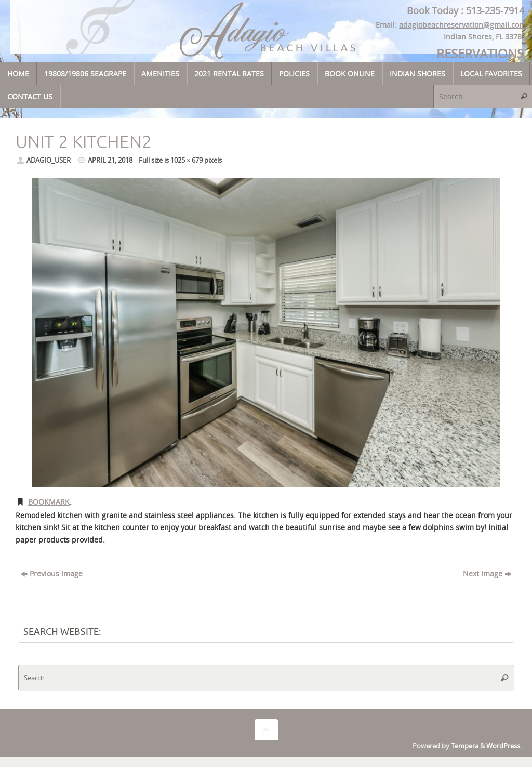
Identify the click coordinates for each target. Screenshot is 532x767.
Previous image (52, 573)
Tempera (465, 746)
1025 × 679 (187, 160)
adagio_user (49, 160)
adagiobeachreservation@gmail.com (463, 25)
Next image (487, 573)
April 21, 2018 (110, 160)
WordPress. (504, 746)
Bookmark (49, 502)
